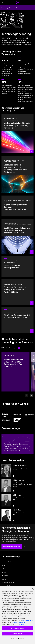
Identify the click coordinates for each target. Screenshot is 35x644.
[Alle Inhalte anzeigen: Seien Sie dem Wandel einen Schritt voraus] (11, 348)
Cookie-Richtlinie (28, 621)
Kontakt (4, 572)
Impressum (5, 579)
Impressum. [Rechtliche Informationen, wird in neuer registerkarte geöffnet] (22, 624)
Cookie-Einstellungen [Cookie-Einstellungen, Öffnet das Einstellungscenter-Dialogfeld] (17, 639)
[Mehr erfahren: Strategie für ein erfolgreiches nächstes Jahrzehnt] (17, 320)
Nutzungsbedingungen (9, 586)
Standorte (5, 575)
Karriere (4, 565)
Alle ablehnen (18, 634)
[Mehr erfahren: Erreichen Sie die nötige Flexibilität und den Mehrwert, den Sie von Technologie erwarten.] (17, 134)
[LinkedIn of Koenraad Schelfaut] (13, 476)
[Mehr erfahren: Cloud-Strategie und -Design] (17, 292)
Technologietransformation (10, 8)
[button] (12, 546)
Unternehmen (6, 569)
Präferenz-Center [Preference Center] (7, 562)
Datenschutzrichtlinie (8, 582)
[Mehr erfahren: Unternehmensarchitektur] (17, 206)
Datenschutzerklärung (18, 622)
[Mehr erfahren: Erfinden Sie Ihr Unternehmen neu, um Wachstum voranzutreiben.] (17, 236)
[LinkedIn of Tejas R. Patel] (13, 521)
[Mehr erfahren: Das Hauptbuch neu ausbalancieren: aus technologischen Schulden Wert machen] (17, 174)
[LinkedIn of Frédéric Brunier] (13, 491)
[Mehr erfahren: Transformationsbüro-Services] (17, 267)
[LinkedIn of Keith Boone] (13, 506)
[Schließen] (33, 589)
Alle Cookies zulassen (17, 628)
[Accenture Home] (18, 3)
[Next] (31, 395)
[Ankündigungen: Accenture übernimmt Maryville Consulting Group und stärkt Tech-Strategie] (15, 372)
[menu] (2, 3)
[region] (17, 615)
